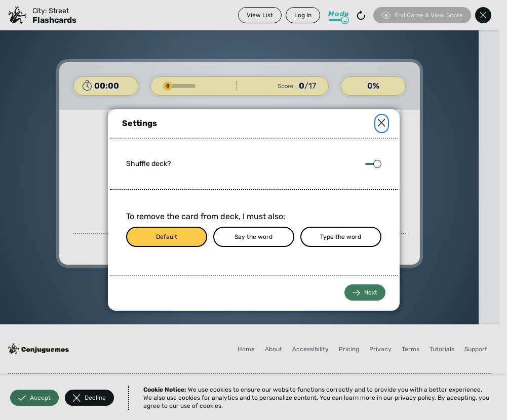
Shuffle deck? (148, 164)
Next (365, 293)
